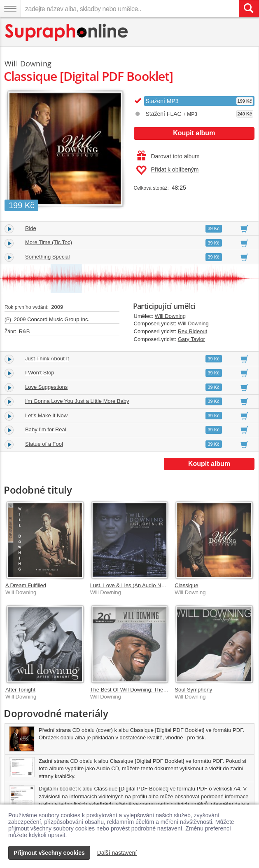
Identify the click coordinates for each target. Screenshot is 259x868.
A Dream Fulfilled (26, 585)
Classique (186, 585)
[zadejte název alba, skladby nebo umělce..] (130, 9)
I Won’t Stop (40, 373)
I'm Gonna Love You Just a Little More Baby (77, 401)
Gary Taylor (191, 339)
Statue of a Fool (44, 444)
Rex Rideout (193, 331)
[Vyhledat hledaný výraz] (249, 9)
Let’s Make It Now (46, 415)
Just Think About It (47, 359)
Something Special (47, 257)
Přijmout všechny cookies (49, 853)
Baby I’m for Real (46, 429)
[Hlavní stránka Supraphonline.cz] (67, 32)
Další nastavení (117, 853)
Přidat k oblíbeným (167, 170)
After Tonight (20, 690)
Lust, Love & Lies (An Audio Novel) (132, 585)
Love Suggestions (46, 387)
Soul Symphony (193, 690)
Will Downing (170, 316)
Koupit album (194, 133)
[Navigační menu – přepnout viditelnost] (10, 9)
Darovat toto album (168, 156)
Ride (31, 228)
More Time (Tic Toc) (49, 242)
